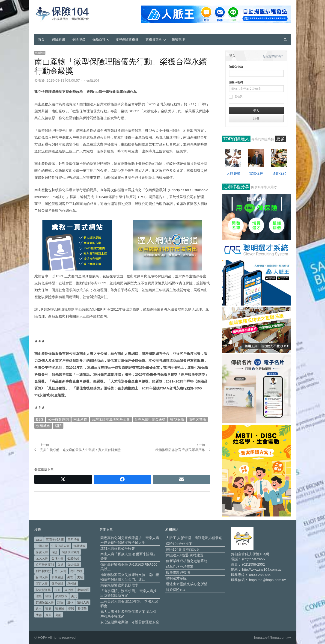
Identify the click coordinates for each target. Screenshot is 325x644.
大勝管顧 (233, 174)
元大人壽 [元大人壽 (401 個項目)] (42, 558)
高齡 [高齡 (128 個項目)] (58, 615)
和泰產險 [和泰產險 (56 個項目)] (57, 577)
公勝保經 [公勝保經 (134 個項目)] (73, 558)
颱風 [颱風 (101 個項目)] (48, 615)
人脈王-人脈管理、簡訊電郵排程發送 (194, 538)
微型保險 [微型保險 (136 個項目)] (57, 583)
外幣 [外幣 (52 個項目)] (70, 577)
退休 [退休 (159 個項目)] (70, 602)
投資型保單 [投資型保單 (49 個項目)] (43, 590)
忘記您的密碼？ (273, 56)
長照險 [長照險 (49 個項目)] (82, 609)
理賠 (58, 426)
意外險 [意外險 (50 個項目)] (72, 583)
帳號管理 (178, 39)
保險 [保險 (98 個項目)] (54, 552)
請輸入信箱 (236, 67)
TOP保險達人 (236, 139)
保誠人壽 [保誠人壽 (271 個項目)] (42, 552)
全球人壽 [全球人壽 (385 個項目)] (57, 558)
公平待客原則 (58, 419)
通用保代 (279, 174)
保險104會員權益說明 (183, 549)
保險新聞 (58, 39)
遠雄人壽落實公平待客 (118, 548)
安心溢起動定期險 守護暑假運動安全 (130, 622)
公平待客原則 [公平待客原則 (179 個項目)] (45, 565)
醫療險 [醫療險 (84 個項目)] (60, 609)
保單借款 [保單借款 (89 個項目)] (79, 546)
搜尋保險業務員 (127, 39)
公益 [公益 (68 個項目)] (60, 565)
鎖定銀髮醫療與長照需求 (119, 585)
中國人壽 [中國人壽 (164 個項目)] (42, 546)
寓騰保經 (256, 174)
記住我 (236, 97)
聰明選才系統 (176, 578)
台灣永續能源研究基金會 (111, 419)
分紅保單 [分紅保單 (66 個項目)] (73, 565)
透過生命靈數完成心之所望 (187, 584)
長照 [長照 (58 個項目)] (71, 609)
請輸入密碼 (236, 82)
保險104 (93, 80)
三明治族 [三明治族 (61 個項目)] (74, 540)
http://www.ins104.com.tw (262, 569)
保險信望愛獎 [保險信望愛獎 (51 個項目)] (70, 552)
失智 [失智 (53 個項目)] (80, 577)
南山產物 (80, 419)
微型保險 (177, 419)
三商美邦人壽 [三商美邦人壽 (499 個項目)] (55, 540)
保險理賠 (79, 39)
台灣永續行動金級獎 (150, 419)
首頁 (41, 39)
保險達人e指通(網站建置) (185, 555)
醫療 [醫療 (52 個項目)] (48, 609)
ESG (40, 419)
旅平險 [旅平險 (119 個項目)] (69, 590)
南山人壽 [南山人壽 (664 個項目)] (60, 571)
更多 (280, 139)
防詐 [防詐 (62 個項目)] (39, 615)
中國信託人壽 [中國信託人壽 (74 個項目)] (60, 546)
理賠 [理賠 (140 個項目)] (39, 596)
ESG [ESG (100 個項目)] (39, 540)
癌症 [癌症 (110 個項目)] (48, 596)
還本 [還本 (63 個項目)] (39, 609)
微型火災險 (197, 419)
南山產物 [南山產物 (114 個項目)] (76, 571)
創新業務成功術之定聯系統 (187, 561)
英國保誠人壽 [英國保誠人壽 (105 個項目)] (45, 602)
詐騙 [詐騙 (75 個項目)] (60, 602)
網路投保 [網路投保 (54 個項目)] (61, 596)
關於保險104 (176, 590)
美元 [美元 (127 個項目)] (74, 596)
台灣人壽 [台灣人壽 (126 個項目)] (42, 577)
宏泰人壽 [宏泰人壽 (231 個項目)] (42, 583)
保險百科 (99, 39)
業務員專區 (154, 39)
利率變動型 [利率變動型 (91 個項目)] (43, 571)
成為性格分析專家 (180, 567)
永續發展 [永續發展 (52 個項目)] (83, 590)
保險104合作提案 (179, 544)
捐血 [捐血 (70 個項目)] (57, 590)
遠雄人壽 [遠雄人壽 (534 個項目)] (83, 602)
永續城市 (43, 426)
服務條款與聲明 (178, 572)
